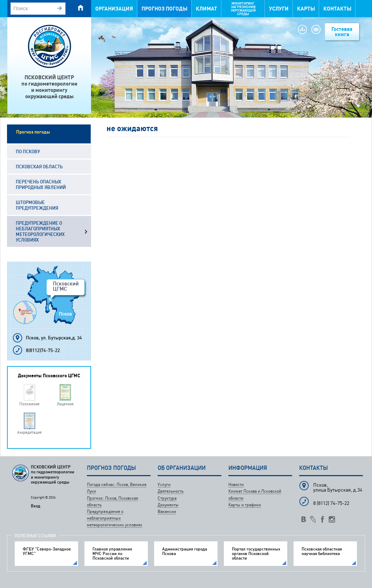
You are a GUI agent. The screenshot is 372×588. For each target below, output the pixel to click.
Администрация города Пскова (185, 551)
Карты (306, 9)
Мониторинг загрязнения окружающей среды (243, 9)
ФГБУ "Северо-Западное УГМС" (47, 551)
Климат (206, 9)
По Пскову (28, 151)
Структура (167, 498)
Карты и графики (245, 505)
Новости (236, 484)
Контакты (337, 9)
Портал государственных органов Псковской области (256, 554)
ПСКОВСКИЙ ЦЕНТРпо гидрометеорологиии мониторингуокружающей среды (49, 87)
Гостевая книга (342, 32)
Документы (168, 505)
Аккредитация (29, 432)
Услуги (279, 9)
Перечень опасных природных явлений (41, 184)
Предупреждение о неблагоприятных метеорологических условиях (40, 231)
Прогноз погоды (164, 9)
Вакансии (167, 511)
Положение (29, 404)
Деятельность (171, 491)
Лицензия (65, 404)
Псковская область (39, 167)
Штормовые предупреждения (37, 205)
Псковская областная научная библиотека (322, 551)
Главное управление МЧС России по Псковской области (112, 554)
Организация (114, 9)
